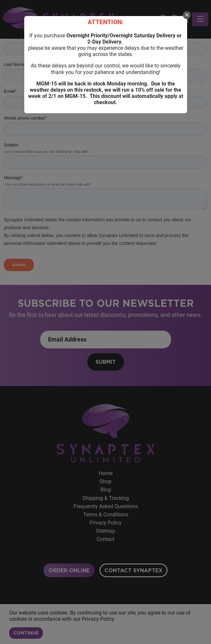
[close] (187, 15)
